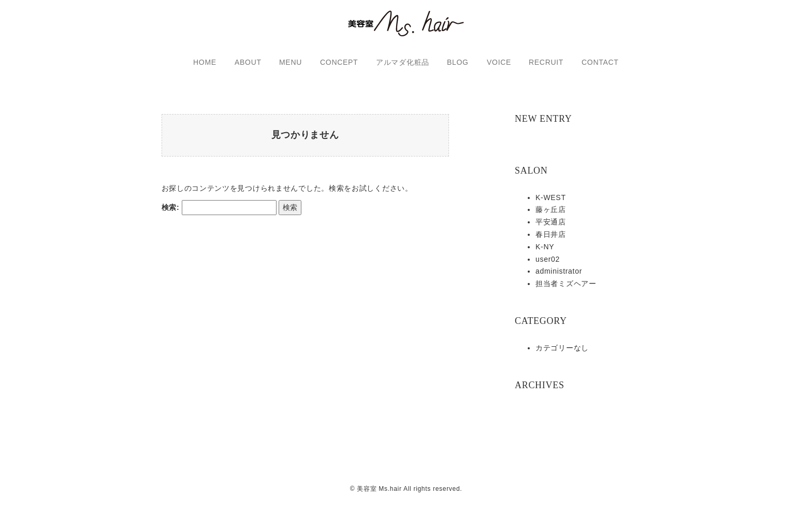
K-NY (545, 247)
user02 (548, 259)
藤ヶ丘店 (551, 209)
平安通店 (551, 222)
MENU (291, 62)
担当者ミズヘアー (566, 284)
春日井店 (551, 234)
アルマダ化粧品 (403, 62)
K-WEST (551, 197)
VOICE (499, 62)
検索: (171, 215)
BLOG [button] (458, 62)
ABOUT (248, 62)
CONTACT (600, 62)
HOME (205, 62)
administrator (559, 271)
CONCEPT (339, 62)
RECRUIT (546, 62)
